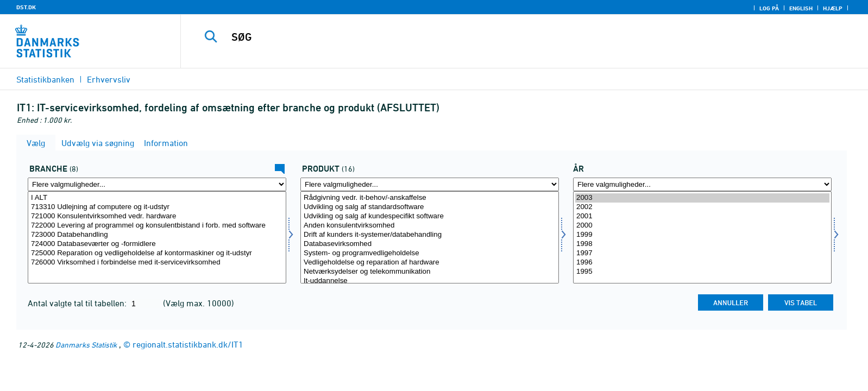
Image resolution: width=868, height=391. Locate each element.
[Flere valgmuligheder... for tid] (702, 184)
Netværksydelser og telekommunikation (430, 272)
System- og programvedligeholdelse (430, 253)
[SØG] (498, 37)
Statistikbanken (45, 79)
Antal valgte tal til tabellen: (78, 303)
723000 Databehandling (157, 235)
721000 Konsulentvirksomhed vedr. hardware (157, 216)
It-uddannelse (430, 281)
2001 (702, 216)
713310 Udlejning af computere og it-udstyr (157, 207)
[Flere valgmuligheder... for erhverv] (157, 184)
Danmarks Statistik (86, 345)
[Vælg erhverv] (157, 237)
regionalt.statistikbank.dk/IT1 (188, 344)
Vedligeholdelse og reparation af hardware (430, 263)
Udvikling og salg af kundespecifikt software (430, 216)
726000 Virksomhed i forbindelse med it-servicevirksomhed (157, 263)
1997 (702, 253)
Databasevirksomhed (430, 244)
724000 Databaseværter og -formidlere (157, 244)
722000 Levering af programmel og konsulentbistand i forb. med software (157, 226)
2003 (702, 198)
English (801, 8)
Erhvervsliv (109, 79)
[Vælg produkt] (430, 237)
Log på (769, 8)
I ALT (157, 198)
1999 (702, 235)
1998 (702, 244)
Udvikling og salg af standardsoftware (430, 207)
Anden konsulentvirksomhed (430, 226)
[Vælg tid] (702, 237)
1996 (702, 263)
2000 (702, 226)
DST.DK (26, 7)
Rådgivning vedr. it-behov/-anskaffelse (430, 198)
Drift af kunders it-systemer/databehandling (430, 235)
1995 (702, 272)
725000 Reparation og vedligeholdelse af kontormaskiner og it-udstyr (157, 253)
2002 (702, 207)
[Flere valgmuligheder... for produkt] (430, 184)
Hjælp (833, 8)
